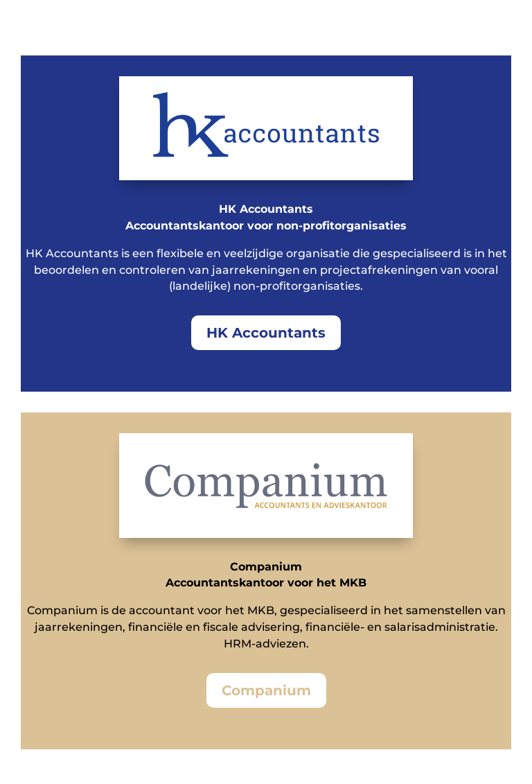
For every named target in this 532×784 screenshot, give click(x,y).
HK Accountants (266, 333)
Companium (266, 690)
